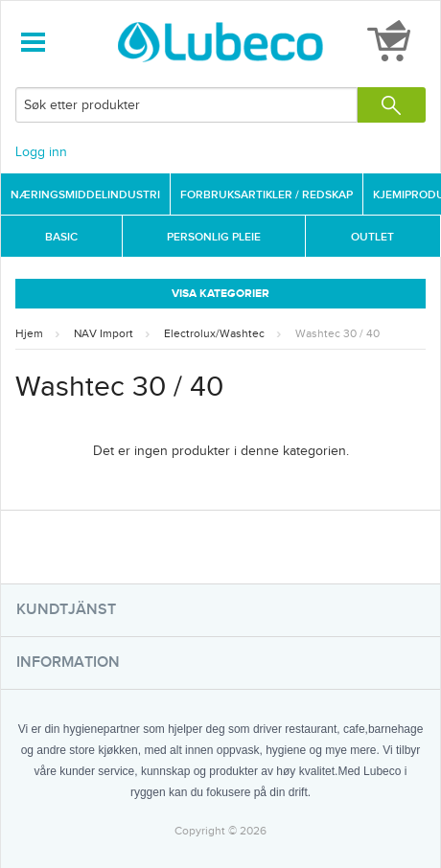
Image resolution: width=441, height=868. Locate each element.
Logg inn (41, 152)
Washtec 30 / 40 (337, 333)
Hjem (29, 333)
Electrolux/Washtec (214, 333)
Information (68, 662)
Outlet (372, 237)
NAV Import (104, 333)
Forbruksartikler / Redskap (267, 195)
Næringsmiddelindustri (85, 195)
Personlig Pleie (214, 237)
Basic (61, 237)
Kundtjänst (66, 610)
